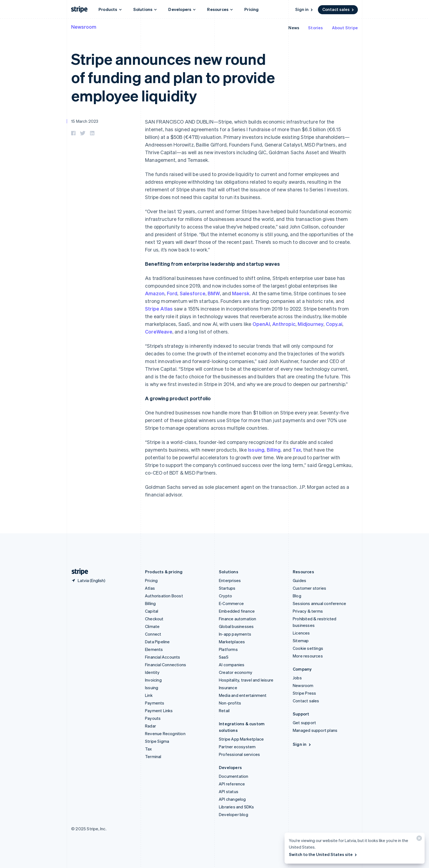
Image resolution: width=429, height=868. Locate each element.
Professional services (239, 754)
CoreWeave (159, 331)
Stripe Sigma (157, 741)
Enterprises (230, 580)
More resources (308, 656)
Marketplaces (232, 642)
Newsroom (84, 27)
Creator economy (236, 672)
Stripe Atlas (159, 309)
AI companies (232, 665)
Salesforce (193, 293)
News (294, 28)
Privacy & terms (308, 611)
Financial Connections (166, 665)
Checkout (154, 619)
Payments (155, 703)
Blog (297, 596)
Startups (227, 588)
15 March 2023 (85, 121)
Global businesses (236, 626)
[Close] (418, 839)
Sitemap (301, 641)
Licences (301, 633)
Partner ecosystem (237, 747)
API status (229, 791)
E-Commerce (231, 603)
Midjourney (311, 324)
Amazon (155, 293)
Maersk (241, 293)
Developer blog (234, 814)
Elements (154, 649)
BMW (214, 293)
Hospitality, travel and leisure (246, 680)
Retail (224, 711)
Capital (152, 611)
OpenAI (261, 324)
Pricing (251, 9)
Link (149, 695)
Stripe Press (304, 693)
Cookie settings (308, 648)
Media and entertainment (243, 695)
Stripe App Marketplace (241, 739)
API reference (232, 784)
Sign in (304, 9)
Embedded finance (237, 611)
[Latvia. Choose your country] (88, 580)
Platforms (228, 649)
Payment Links (159, 711)
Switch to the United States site (323, 854)
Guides (299, 580)
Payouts (153, 718)
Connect (153, 634)
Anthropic (284, 324)
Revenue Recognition (165, 733)
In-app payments (235, 634)
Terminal (153, 756)
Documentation (234, 776)
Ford (172, 293)
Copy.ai (334, 324)
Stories (315, 28)
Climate (152, 626)
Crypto (225, 596)
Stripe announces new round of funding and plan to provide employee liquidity (173, 77)
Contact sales (338, 9)
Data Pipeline (157, 642)
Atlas (150, 588)
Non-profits (230, 703)
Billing (274, 450)
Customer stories (309, 588)
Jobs (297, 678)
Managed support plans (315, 730)
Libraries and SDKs (237, 807)
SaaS (224, 657)
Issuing (256, 450)
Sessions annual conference (319, 603)
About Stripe (345, 28)
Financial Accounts (163, 657)
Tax (297, 450)
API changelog (232, 799)
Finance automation (238, 619)
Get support (304, 723)
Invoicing (153, 680)
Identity (152, 672)
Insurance (228, 688)
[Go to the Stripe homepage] (78, 572)
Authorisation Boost (164, 596)
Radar (150, 726)
